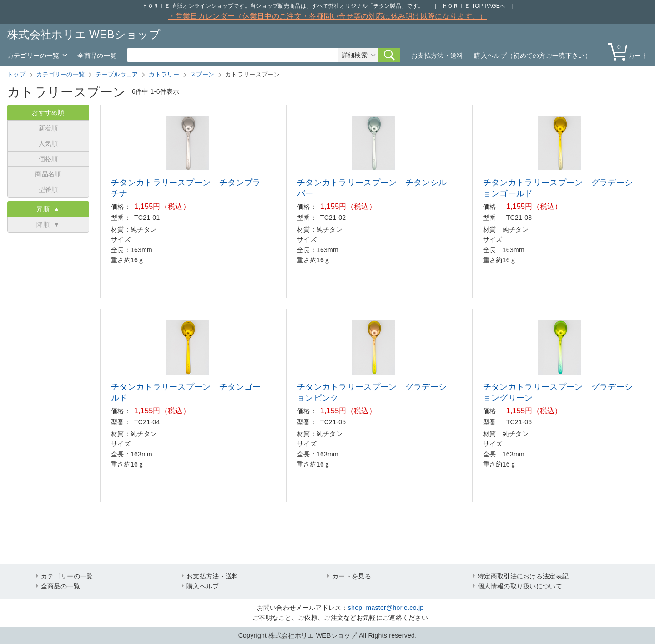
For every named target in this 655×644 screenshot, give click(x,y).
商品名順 (48, 174)
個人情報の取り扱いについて (520, 586)
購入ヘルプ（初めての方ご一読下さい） (532, 56)
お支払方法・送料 (437, 56)
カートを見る (352, 576)
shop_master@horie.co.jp (386, 608)
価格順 (48, 159)
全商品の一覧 (97, 56)
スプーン (202, 74)
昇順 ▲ (48, 209)
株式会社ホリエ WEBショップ (84, 34)
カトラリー (164, 74)
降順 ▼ (48, 224)
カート (630, 51)
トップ (16, 74)
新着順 (48, 128)
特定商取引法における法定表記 (523, 576)
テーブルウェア (117, 74)
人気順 (48, 143)
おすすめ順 (48, 112)
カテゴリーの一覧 (33, 56)
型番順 (48, 189)
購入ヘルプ (203, 586)
